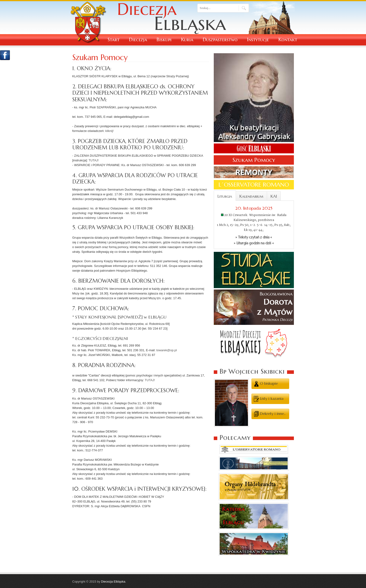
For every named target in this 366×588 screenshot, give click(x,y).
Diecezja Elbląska (113, 582)
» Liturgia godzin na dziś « (254, 243)
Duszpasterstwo (220, 40)
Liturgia (225, 196)
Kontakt (288, 40)
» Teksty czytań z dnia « (254, 237)
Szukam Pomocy (254, 160)
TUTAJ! (94, 160)
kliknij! (109, 131)
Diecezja (138, 40)
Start (114, 40)
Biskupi (164, 40)
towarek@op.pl (167, 350)
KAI (274, 196)
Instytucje (258, 40)
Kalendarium (251, 196)
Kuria (187, 40)
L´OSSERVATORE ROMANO (254, 185)
